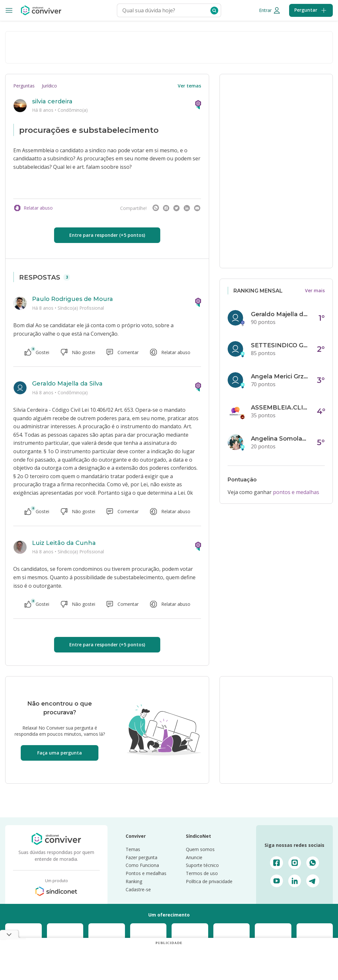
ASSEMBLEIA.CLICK (280, 408)
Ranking (134, 881)
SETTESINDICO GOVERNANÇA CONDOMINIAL (280, 345)
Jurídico (49, 86)
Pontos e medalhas (146, 873)
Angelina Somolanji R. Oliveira (280, 439)
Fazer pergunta (141, 857)
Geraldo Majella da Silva (67, 384)
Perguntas (24, 86)
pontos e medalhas (296, 492)
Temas (133, 849)
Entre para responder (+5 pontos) (107, 235)
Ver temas (189, 86)
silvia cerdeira (52, 101)
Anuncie (194, 857)
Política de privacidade (209, 881)
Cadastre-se (138, 889)
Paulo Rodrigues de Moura (73, 299)
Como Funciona (142, 865)
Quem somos (200, 849)
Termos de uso (202, 873)
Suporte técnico (202, 865)
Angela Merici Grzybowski (280, 376)
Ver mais (315, 290)
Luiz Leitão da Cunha (64, 543)
